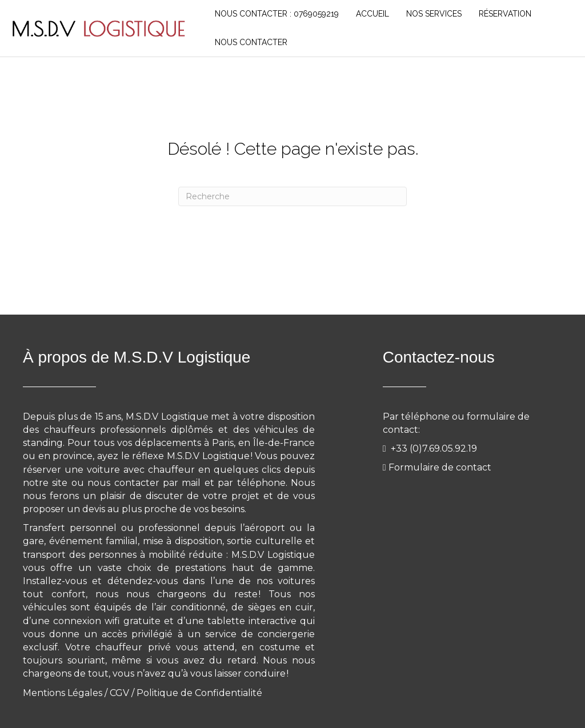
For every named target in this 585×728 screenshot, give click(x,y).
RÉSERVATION (505, 14)
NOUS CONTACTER (251, 42)
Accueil (372, 14)
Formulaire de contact (440, 467)
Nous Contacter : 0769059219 (277, 14)
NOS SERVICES (434, 14)
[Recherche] (292, 196)
